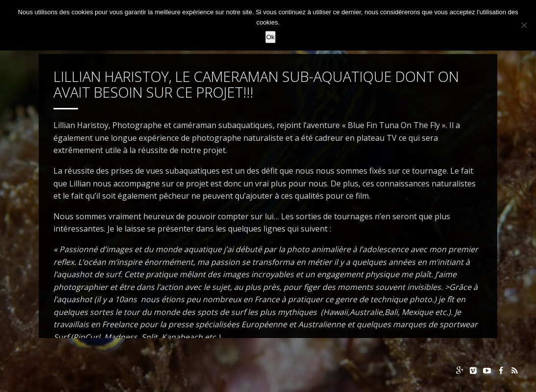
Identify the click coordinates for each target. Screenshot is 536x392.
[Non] (524, 25)
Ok (270, 37)
